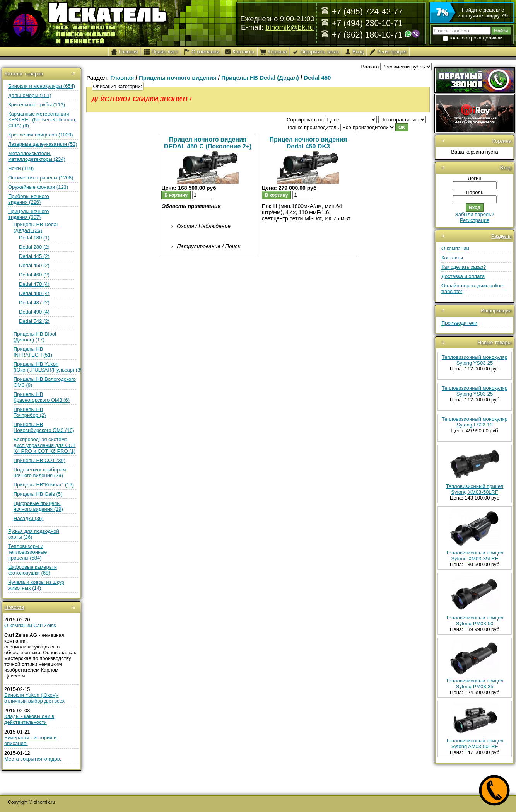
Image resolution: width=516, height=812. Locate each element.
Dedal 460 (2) (34, 275)
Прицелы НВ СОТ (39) (39, 460)
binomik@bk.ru (290, 27)
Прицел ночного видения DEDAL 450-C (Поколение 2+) (208, 143)
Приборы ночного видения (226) (29, 199)
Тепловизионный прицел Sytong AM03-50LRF (475, 744)
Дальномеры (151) (30, 95)
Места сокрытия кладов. (33, 759)
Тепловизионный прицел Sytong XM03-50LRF (475, 489)
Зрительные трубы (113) (37, 105)
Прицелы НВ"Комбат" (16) (44, 485)
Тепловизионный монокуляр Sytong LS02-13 (475, 422)
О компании (455, 248)
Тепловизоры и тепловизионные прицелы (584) (28, 552)
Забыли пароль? (475, 214)
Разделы (501, 236)
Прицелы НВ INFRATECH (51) (33, 352)
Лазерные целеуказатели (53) (43, 144)
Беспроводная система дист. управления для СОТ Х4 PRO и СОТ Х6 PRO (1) (45, 445)
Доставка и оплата (463, 276)
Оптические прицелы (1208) (41, 178)
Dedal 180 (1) (34, 238)
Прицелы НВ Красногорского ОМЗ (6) (42, 397)
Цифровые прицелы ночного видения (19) (38, 506)
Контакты (452, 258)
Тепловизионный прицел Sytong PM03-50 (475, 621)
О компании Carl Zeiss (30, 625)
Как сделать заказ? (464, 267)
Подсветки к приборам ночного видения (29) (40, 473)
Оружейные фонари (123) (38, 187)
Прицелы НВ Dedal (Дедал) (260, 78)
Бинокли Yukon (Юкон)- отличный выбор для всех (34, 698)
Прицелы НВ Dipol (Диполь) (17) (35, 337)
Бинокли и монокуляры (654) (42, 86)
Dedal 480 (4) (34, 293)
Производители (459, 323)
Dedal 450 (317, 78)
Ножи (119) (21, 168)
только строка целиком (473, 38)
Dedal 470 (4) (34, 284)
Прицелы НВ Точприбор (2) (30, 412)
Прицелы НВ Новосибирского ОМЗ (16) (44, 427)
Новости (14, 607)
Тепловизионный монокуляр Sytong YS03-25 (475, 360)
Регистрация (475, 220)
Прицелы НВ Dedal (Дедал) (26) (36, 227)
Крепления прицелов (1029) (41, 135)
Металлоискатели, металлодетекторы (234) (37, 156)
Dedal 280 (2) (34, 247)
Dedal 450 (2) (34, 265)
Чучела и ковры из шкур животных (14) (36, 585)
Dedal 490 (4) (34, 312)
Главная (122, 78)
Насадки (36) (29, 518)
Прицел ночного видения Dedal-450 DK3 (308, 143)
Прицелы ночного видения (178, 78)
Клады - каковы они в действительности (29, 719)
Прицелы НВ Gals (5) (38, 494)
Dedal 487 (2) (34, 303)
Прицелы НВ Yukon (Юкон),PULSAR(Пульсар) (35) (49, 367)
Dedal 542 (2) (34, 321)
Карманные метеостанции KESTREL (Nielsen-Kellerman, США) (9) (42, 120)
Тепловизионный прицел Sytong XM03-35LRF (475, 556)
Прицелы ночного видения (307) (28, 214)
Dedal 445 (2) (34, 256)
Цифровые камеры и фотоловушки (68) (32, 570)
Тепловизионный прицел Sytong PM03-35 (475, 684)
